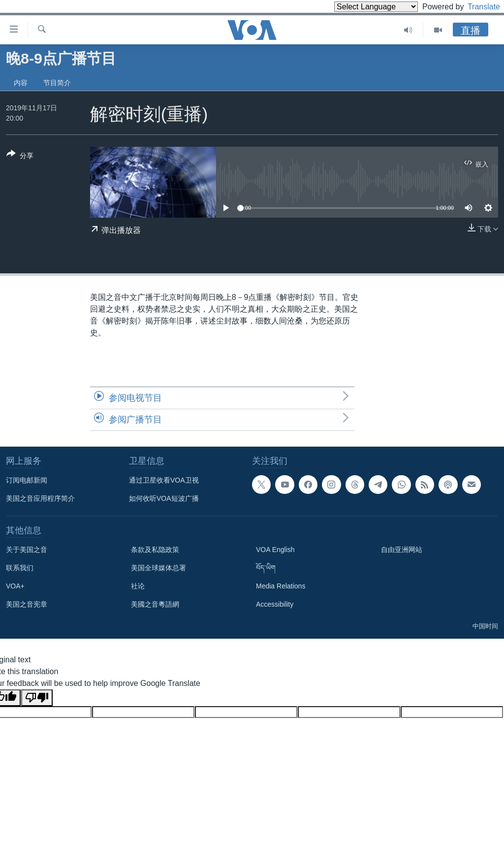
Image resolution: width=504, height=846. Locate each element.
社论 (138, 586)
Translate (475, 7)
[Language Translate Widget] (359, 7)
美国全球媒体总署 (158, 568)
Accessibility (275, 604)
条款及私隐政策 (155, 550)
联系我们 (20, 568)
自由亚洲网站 (402, 550)
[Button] (20, 157)
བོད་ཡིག (266, 568)
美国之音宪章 (27, 604)
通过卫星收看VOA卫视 (164, 480)
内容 (21, 83)
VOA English (275, 550)
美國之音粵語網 (155, 604)
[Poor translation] (37, 698)
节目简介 (57, 83)
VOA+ (15, 586)
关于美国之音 (27, 550)
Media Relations (281, 586)
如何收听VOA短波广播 (164, 498)
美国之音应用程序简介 (40, 498)
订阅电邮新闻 (27, 480)
